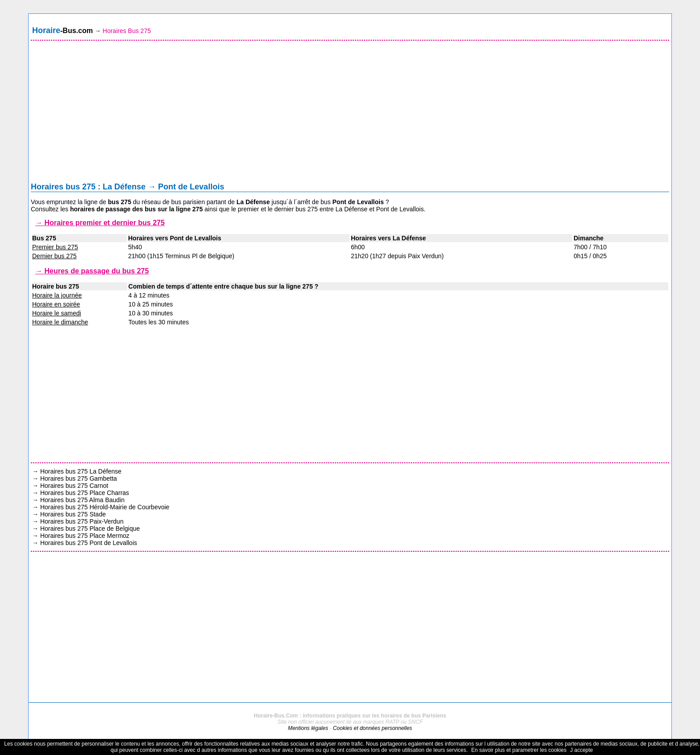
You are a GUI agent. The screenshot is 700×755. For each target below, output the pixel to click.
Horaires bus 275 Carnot (74, 486)
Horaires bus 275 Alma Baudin (82, 500)
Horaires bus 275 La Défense (81, 471)
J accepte (581, 750)
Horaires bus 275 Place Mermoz (85, 536)
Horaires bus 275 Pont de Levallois (89, 543)
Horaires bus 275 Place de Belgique (90, 528)
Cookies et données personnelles (373, 728)
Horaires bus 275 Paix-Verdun (82, 521)
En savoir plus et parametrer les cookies (519, 750)
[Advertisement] (350, 113)
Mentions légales (308, 728)
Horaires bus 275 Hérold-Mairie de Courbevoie (105, 507)
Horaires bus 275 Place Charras (85, 493)
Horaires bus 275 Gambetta (79, 478)
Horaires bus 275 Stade (73, 514)
